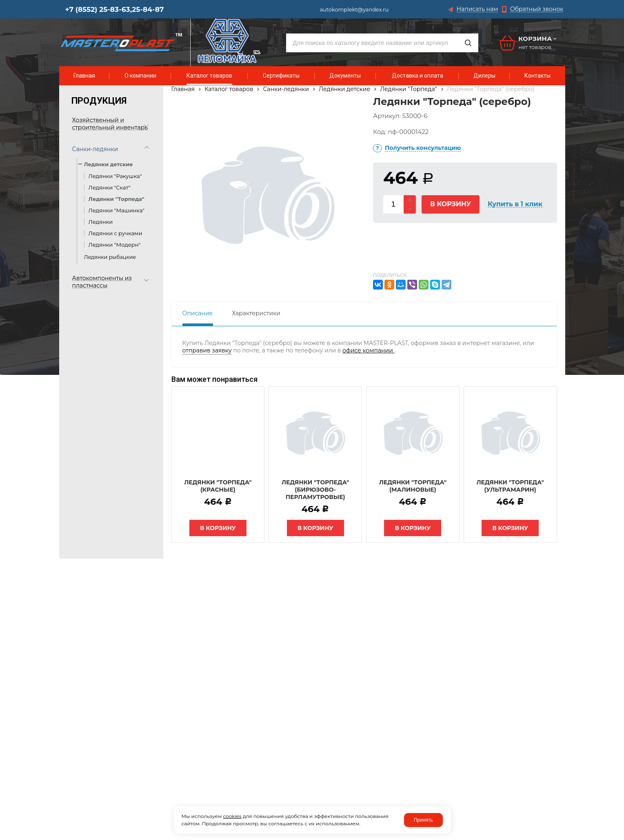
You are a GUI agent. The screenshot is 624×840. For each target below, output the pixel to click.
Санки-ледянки (286, 89)
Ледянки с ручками (115, 233)
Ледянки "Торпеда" (117, 199)
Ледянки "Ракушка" (115, 176)
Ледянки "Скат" (110, 187)
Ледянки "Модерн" (115, 245)
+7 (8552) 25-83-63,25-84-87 (115, 9)
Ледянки (101, 222)
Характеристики (256, 313)
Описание (198, 313)
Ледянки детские (344, 89)
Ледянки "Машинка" (117, 210)
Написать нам (477, 9)
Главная (183, 89)
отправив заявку (207, 350)
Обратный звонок (537, 9)
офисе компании (368, 350)
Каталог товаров (229, 89)
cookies (232, 816)
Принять (423, 820)
